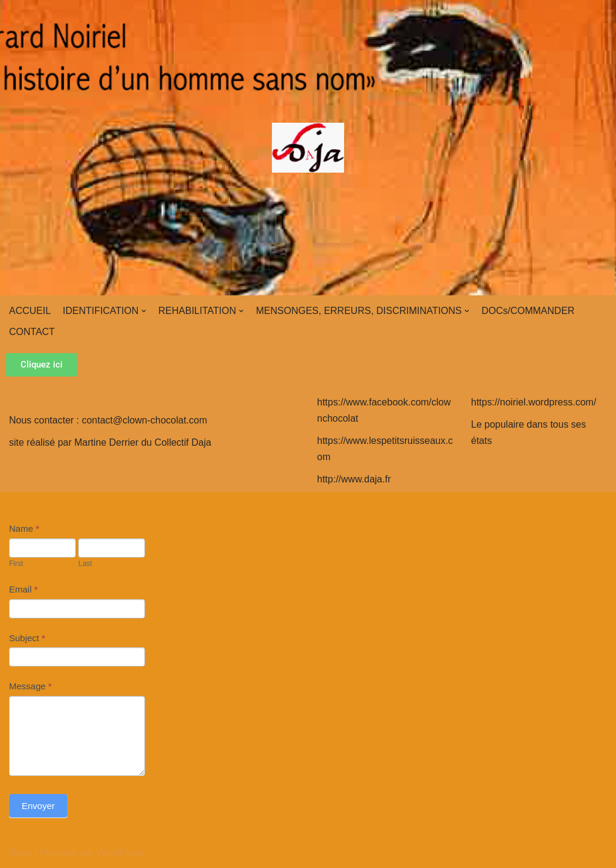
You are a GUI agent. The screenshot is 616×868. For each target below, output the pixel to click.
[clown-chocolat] (308, 148)
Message (30, 686)
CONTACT (32, 332)
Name (24, 528)
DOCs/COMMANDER (528, 311)
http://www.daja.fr (354, 479)
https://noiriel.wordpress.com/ (534, 402)
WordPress (121, 853)
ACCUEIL (30, 311)
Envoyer (38, 806)
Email (23, 589)
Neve (20, 853)
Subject (27, 638)
